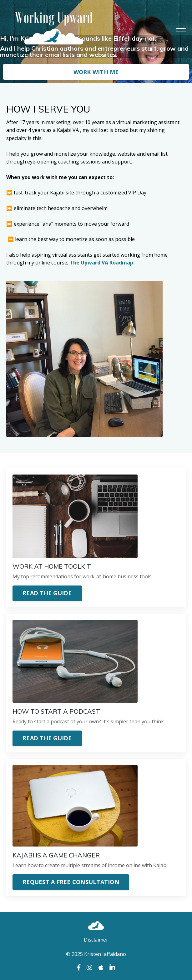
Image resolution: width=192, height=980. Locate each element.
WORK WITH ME (96, 72)
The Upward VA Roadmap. (102, 263)
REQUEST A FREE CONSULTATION (71, 882)
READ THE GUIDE (47, 593)
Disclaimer (96, 940)
